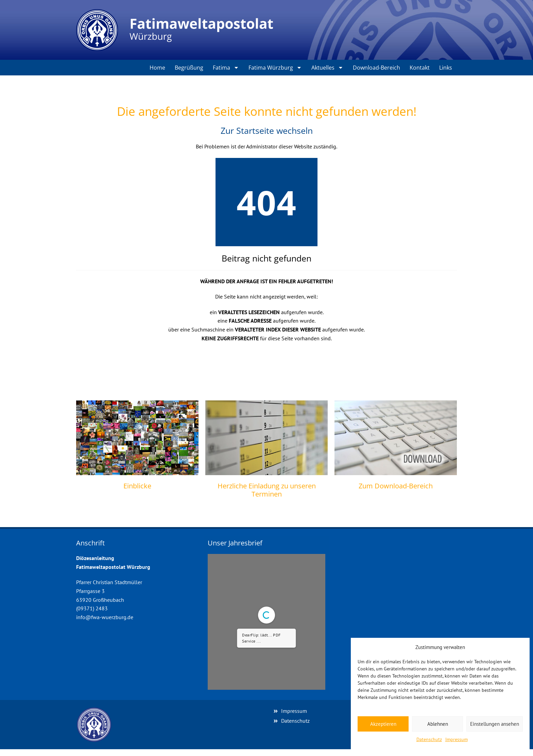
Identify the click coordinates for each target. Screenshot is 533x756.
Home (157, 68)
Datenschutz (429, 739)
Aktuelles (327, 68)
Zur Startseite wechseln (267, 130)
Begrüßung (189, 68)
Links (446, 68)
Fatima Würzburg (275, 68)
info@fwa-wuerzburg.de (105, 617)
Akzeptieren (383, 724)
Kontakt (420, 68)
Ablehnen (438, 724)
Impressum (457, 739)
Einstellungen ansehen (495, 724)
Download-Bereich (376, 68)
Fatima (226, 68)
